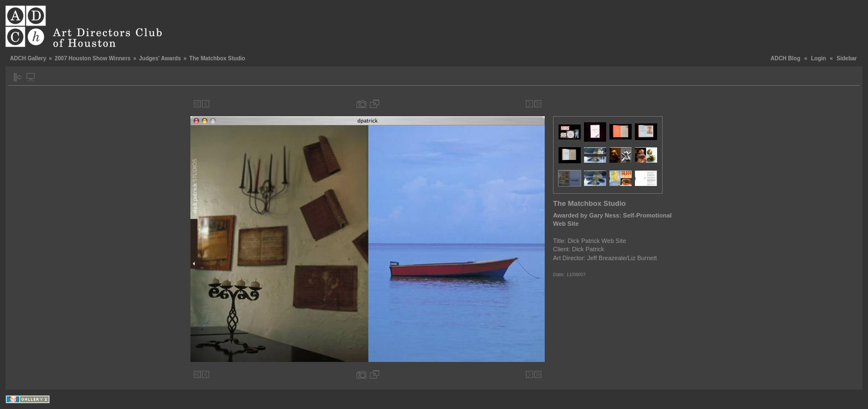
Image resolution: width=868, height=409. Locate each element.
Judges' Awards (160, 58)
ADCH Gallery (28, 58)
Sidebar (847, 58)
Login (818, 58)
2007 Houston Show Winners (93, 58)
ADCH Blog (786, 58)
